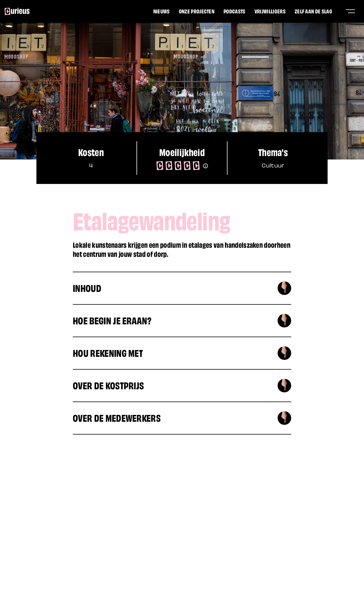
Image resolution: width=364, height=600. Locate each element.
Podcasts (234, 11)
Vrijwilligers (270, 11)
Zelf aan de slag (313, 11)
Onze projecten (197, 11)
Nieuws (162, 11)
